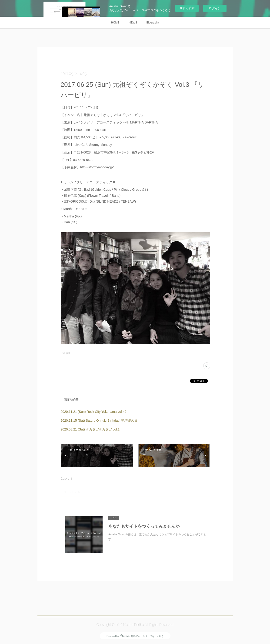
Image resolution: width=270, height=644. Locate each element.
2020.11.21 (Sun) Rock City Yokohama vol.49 (94, 412)
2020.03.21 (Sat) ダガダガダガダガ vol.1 (90, 429)
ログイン (215, 8)
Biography (153, 23)
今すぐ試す (187, 8)
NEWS (133, 23)
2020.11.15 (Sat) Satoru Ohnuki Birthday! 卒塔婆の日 (99, 420)
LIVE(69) (65, 353)
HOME (115, 23)
